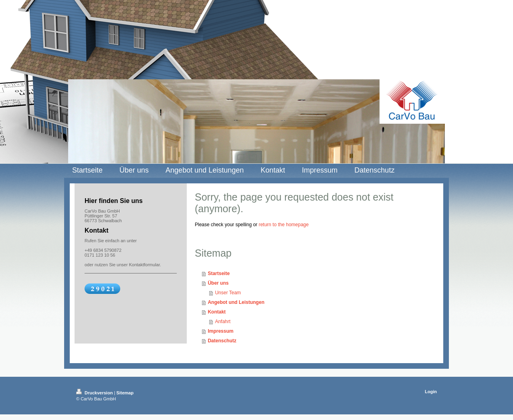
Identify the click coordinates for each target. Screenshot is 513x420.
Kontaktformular (144, 265)
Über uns (218, 283)
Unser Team (228, 293)
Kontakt (217, 312)
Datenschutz (222, 341)
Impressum (220, 331)
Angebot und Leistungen (236, 302)
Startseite (219, 273)
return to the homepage (284, 225)
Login (431, 392)
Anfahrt (223, 322)
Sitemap (125, 393)
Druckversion (95, 393)
